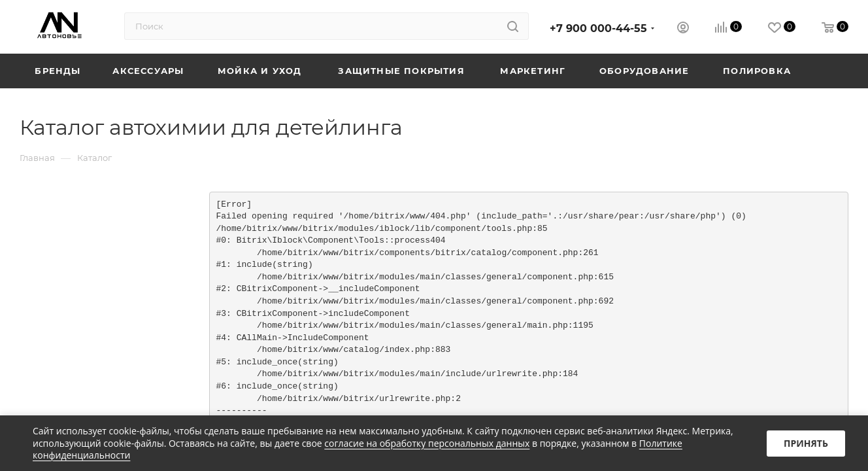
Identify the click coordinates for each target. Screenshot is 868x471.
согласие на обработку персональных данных (427, 443)
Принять (806, 443)
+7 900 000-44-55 (598, 28)
